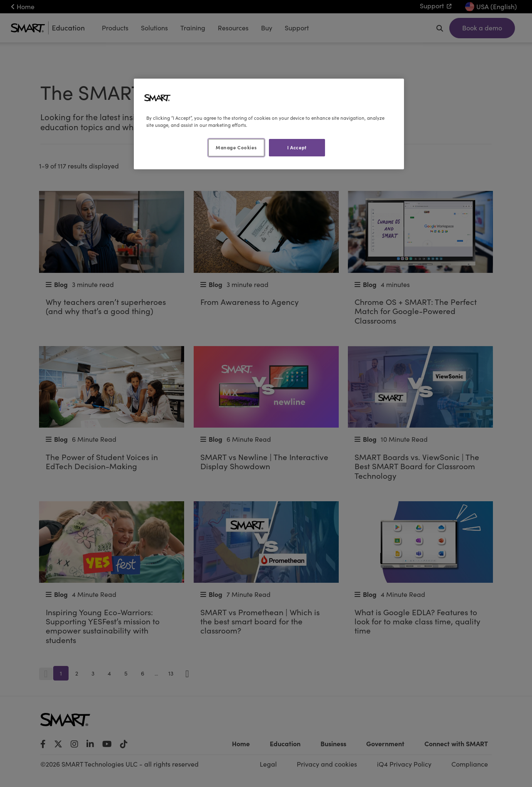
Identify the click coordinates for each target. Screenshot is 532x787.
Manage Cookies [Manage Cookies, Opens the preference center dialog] (236, 147)
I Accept (297, 147)
